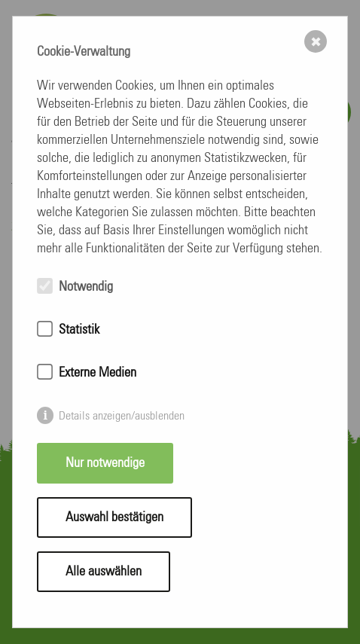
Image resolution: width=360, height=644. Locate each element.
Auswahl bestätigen (114, 517)
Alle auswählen (104, 572)
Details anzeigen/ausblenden (122, 416)
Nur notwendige (105, 463)
